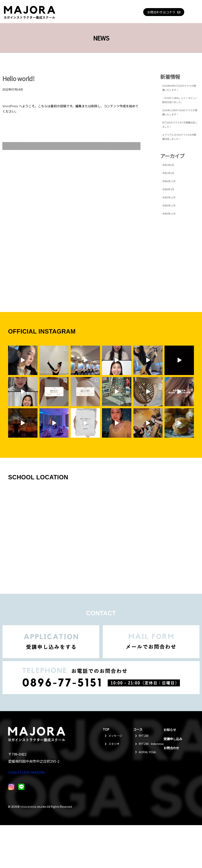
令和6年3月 (169, 189)
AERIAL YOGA (148, 758)
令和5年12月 (170, 197)
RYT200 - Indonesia (145, 747)
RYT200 (144, 736)
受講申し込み (173, 739)
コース (138, 729)
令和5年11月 (170, 205)
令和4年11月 (170, 213)
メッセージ (116, 736)
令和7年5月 (169, 173)
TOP (106, 729)
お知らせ (170, 730)
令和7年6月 (169, 165)
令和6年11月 (170, 181)
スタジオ (114, 745)
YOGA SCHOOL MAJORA (35, 849)
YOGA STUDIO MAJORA (26, 815)
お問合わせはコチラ (161, 12)
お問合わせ (171, 748)
